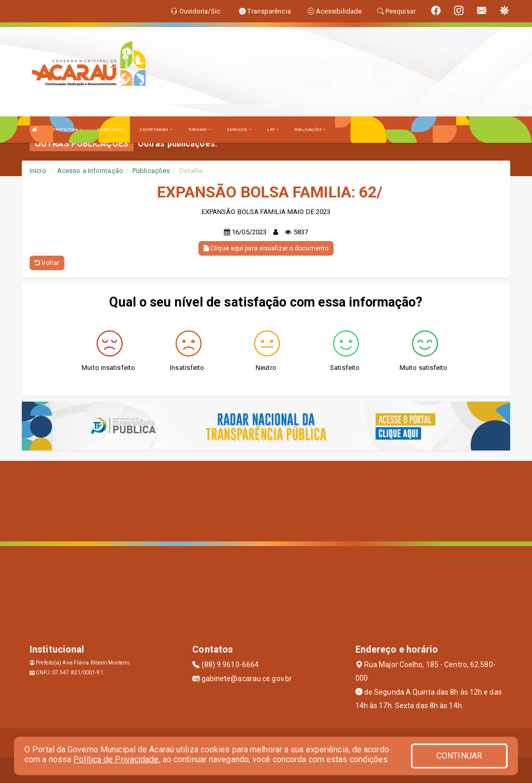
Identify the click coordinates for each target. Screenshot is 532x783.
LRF (273, 130)
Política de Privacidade (116, 759)
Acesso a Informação (90, 171)
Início (38, 171)
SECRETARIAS (156, 130)
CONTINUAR (459, 756)
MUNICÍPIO (110, 130)
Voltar (47, 263)
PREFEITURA (67, 130)
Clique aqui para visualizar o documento (266, 248)
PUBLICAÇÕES (310, 130)
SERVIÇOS (239, 130)
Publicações (151, 171)
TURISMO (199, 130)
